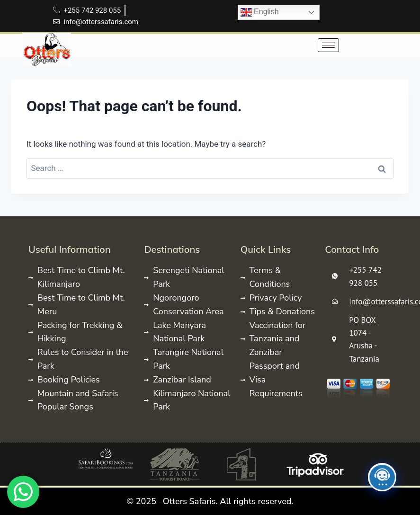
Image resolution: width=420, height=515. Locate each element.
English (260, 12)
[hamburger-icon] (328, 45)
